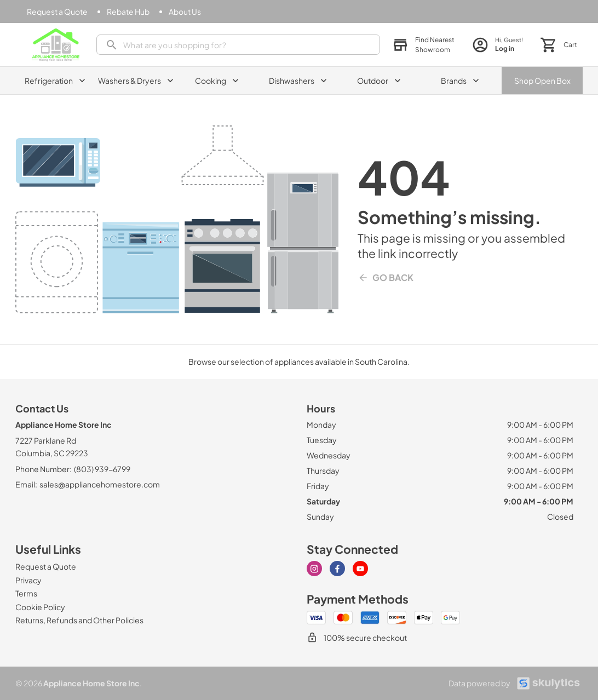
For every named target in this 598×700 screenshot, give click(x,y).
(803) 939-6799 (102, 469)
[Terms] (26, 593)
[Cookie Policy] (40, 607)
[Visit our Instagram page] (314, 569)
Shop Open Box (542, 81)
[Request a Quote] (57, 12)
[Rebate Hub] (128, 12)
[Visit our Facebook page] (337, 569)
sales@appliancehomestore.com (100, 484)
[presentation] (238, 45)
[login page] (498, 45)
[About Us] (185, 12)
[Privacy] (28, 580)
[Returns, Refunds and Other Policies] (79, 620)
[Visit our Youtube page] (360, 569)
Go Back (386, 278)
